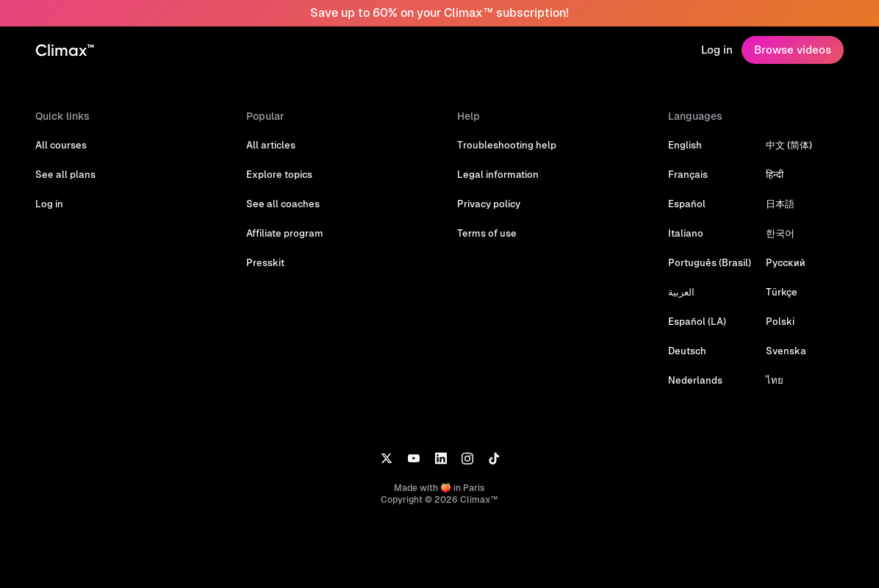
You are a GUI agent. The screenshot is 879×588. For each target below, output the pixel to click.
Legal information (498, 175)
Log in (717, 50)
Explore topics (279, 175)
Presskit (265, 263)
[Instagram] (467, 457)
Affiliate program (285, 233)
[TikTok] (494, 457)
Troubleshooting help (507, 145)
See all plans (65, 175)
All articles (271, 145)
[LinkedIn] (441, 457)
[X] (386, 457)
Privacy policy (489, 204)
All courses (61, 145)
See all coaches (283, 204)
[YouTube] (413, 457)
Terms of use (487, 233)
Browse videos (793, 50)
